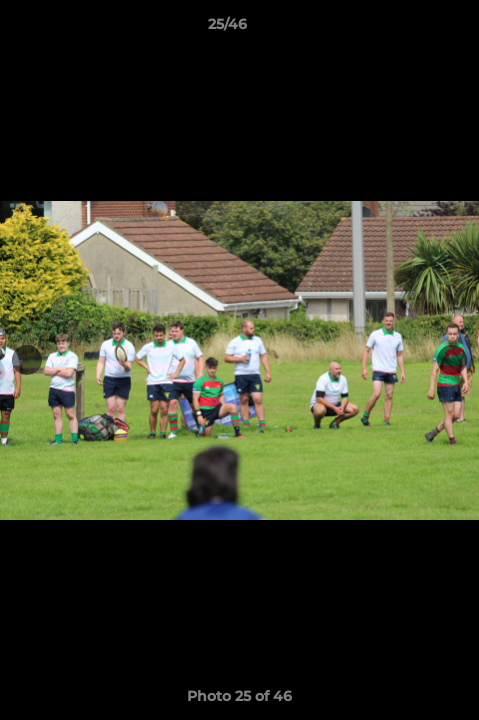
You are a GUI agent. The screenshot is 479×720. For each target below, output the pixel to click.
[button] (407, 29)
